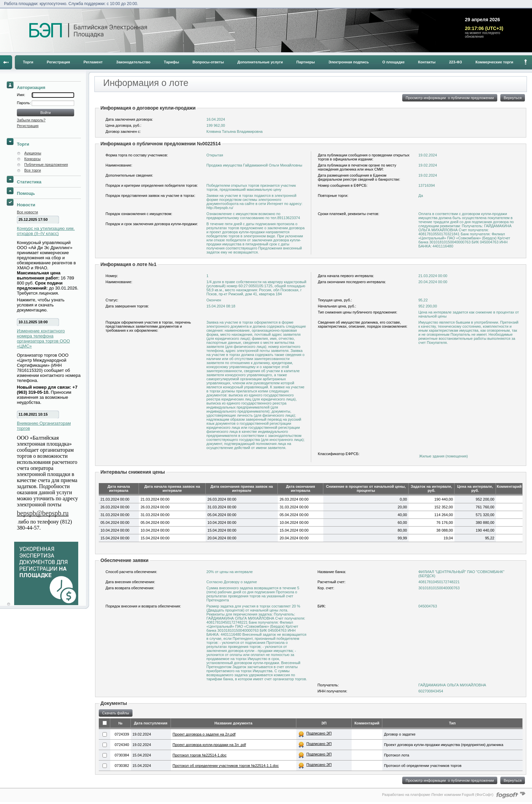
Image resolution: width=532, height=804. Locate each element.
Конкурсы (32, 159)
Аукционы (33, 153)
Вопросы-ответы (208, 62)
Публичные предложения (46, 165)
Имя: (21, 95)
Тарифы (171, 62)
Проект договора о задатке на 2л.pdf (204, 734)
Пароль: (24, 103)
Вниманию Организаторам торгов (44, 426)
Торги (28, 62)
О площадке (393, 62)
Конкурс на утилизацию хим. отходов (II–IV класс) (46, 231)
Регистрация (58, 62)
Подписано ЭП (319, 733)
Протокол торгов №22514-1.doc (200, 755)
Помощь (26, 193)
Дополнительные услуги (260, 62)
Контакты (427, 62)
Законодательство (134, 62)
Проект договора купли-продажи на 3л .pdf (209, 745)
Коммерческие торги (494, 62)
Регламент (93, 62)
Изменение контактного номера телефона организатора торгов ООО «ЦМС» (43, 338)
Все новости (27, 212)
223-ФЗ (455, 62)
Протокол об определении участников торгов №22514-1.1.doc (226, 766)
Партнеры (306, 62)
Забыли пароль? (31, 120)
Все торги (33, 170)
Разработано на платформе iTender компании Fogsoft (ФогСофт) (438, 795)
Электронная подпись (349, 62)
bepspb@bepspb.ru (43, 513)
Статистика (29, 182)
